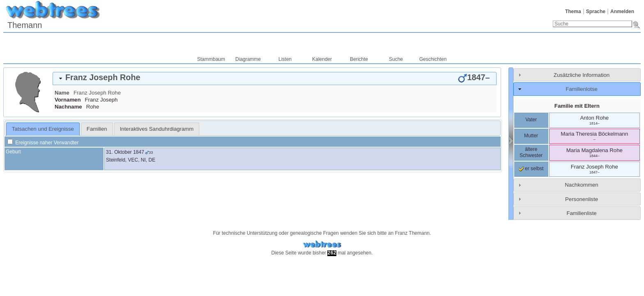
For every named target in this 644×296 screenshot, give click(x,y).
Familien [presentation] (97, 129)
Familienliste (581, 213)
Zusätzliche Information (582, 75)
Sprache (596, 12)
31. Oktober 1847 (125, 152)
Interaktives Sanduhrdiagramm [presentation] (157, 129)
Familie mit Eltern (577, 106)
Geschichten (433, 59)
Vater (531, 120)
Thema (573, 12)
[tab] (275, 79)
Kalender (322, 59)
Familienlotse (582, 89)
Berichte (359, 59)
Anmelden (622, 12)
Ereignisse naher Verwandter (43, 143)
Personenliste (582, 199)
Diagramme (248, 59)
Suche (396, 59)
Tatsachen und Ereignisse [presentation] (43, 129)
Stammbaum (211, 59)
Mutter (531, 136)
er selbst (531, 169)
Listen (285, 59)
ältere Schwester (531, 153)
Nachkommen (581, 185)
